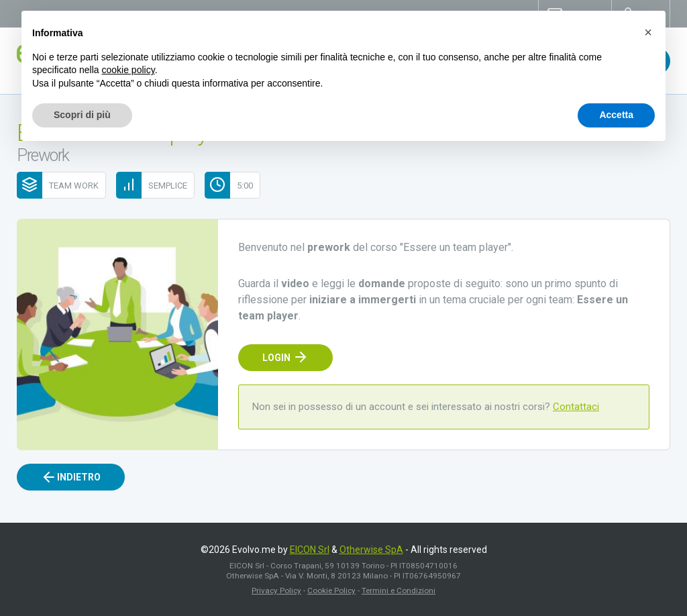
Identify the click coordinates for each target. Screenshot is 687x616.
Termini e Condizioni (399, 591)
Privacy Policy (276, 591)
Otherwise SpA (371, 550)
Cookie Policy (331, 591)
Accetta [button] (616, 115)
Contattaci (576, 407)
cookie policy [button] (128, 70)
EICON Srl (310, 550)
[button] (648, 32)
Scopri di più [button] (82, 115)
